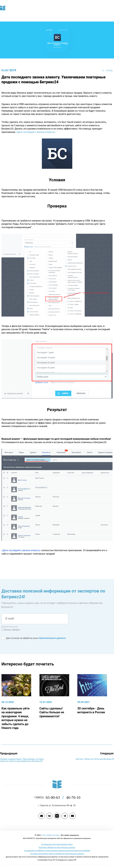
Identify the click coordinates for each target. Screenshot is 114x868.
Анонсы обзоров (12, 630)
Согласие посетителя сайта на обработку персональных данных (57, 854)
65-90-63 (56, 797)
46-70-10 (73, 797)
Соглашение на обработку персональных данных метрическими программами (57, 851)
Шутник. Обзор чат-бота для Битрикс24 (95, 759)
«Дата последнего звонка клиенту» (36, 132)
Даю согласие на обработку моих (34, 638)
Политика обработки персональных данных (57, 847)
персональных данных (52, 638)
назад (107, 70)
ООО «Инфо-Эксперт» (51, 835)
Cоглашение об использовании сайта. (57, 844)
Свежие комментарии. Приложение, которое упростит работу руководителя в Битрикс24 (22, 760)
